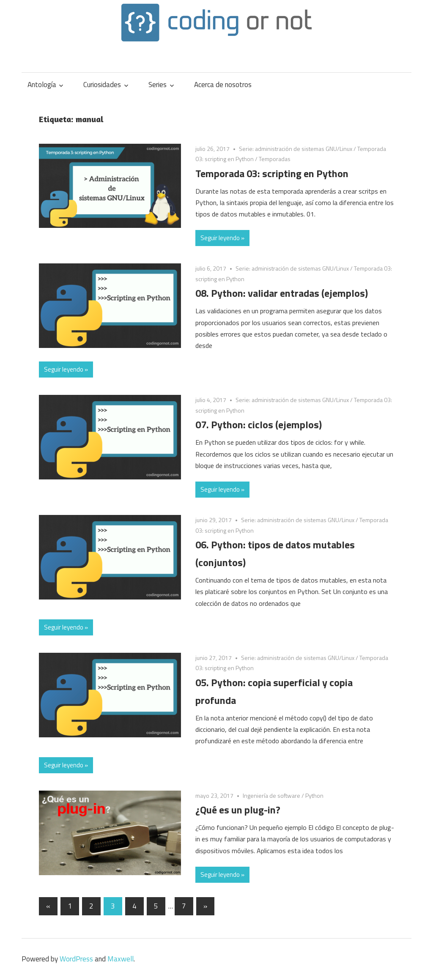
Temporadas (275, 159)
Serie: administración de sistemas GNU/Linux (296, 149)
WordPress (76, 959)
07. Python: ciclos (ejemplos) (259, 424)
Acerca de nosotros (223, 85)
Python (314, 795)
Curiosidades (102, 85)
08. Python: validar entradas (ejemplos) (282, 293)
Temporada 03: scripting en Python (272, 173)
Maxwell (121, 959)
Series (158, 85)
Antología (42, 85)
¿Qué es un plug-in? (238, 810)
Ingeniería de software (271, 795)
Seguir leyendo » (222, 238)
